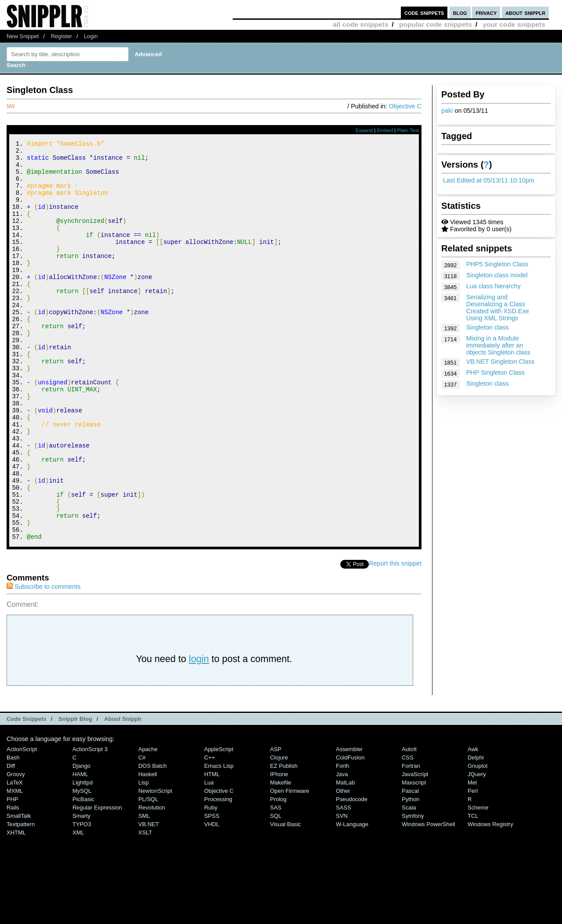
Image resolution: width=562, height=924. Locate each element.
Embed (385, 130)
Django (81, 841)
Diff (11, 841)
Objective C (405, 106)
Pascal (410, 866)
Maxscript (414, 858)
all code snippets (360, 24)
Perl (473, 866)
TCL (473, 891)
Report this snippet (395, 638)
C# (142, 833)
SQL (276, 891)
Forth (342, 841)
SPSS (212, 891)
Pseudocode (352, 874)
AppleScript (219, 824)
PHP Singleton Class (495, 372)
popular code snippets (436, 24)
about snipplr (525, 13)
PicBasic (83, 874)
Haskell (148, 849)
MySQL (82, 866)
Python (411, 874)
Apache (148, 824)
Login (91, 36)
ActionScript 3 (90, 824)
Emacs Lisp (219, 841)
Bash (13, 833)
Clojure (279, 833)
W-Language (352, 899)
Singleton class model (497, 275)
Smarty (81, 891)
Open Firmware (290, 866)
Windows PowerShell (429, 899)
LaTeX (15, 858)
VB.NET (149, 899)
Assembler (349, 824)
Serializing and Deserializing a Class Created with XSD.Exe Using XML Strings (498, 308)
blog (460, 13)
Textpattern (21, 899)
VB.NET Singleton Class (501, 362)
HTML (212, 849)
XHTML (16, 908)
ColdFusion (350, 833)
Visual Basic (285, 899)
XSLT (145, 908)
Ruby (211, 883)
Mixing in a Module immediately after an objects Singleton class (498, 345)
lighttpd (83, 858)
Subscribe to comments (43, 662)
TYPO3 (82, 899)
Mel (472, 858)
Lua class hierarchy (494, 286)
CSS (408, 833)
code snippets (424, 13)
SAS (276, 883)
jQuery (477, 849)
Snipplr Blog (75, 794)
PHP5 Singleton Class (497, 264)
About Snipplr (123, 794)
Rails (13, 883)
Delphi (476, 833)
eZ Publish (284, 841)
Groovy (16, 849)
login (199, 734)
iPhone (279, 849)
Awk (473, 824)
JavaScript (415, 849)
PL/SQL (148, 874)
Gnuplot (477, 841)
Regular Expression (97, 883)
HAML (80, 849)
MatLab (345, 858)
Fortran (411, 841)
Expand (364, 130)
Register (61, 36)
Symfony (413, 891)
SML (144, 891)
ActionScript (22, 824)
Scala (409, 883)
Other (343, 866)
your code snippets (514, 24)
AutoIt (409, 824)
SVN (342, 891)
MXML (15, 866)
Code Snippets (27, 794)
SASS (344, 883)
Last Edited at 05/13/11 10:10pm (489, 180)
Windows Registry (490, 899)
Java (342, 849)
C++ (209, 833)
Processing (218, 874)
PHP (13, 874)
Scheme (478, 883)
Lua (209, 858)
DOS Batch (153, 841)
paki (447, 111)
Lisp (144, 858)
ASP (276, 824)
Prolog (278, 874)
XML (78, 908)
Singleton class (488, 327)
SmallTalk (19, 891)
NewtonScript (155, 866)
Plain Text (408, 130)
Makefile (281, 858)
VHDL (212, 899)
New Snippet (23, 36)
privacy (486, 13)
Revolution (152, 883)
